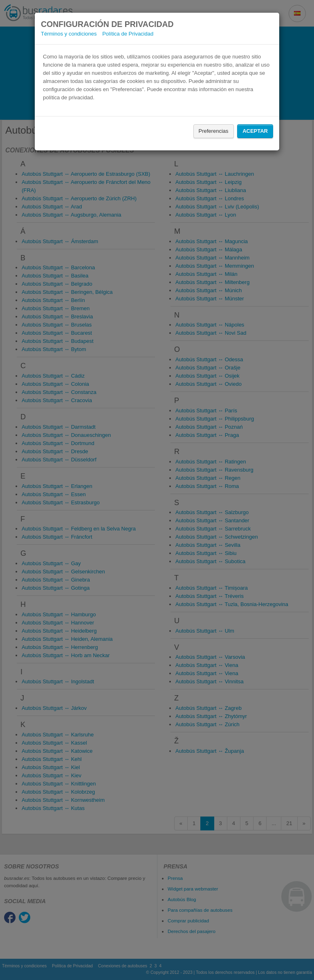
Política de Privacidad (128, 34)
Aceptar (255, 131)
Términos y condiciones (69, 34)
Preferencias (214, 131)
